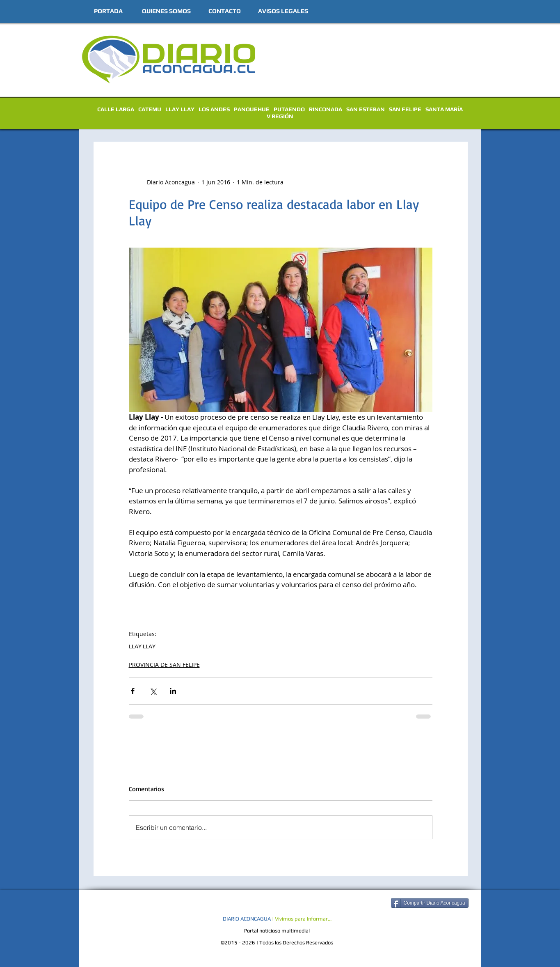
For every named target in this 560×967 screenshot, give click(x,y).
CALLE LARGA (116, 109)
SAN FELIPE (405, 109)
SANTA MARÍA (444, 109)
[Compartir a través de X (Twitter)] (153, 691)
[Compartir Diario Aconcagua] (430, 903)
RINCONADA (326, 109)
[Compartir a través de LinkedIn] (173, 691)
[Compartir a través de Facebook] (133, 691)
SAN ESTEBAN (366, 109)
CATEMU (150, 109)
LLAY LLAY (180, 109)
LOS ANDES (214, 109)
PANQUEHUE (252, 109)
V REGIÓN (280, 116)
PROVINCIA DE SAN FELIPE (164, 665)
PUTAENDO (289, 109)
